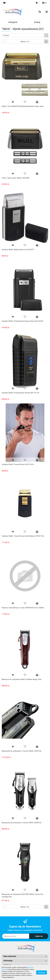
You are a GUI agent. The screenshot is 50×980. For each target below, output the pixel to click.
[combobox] (25, 35)
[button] (44, 3)
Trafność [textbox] (6, 35)
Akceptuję (42, 972)
